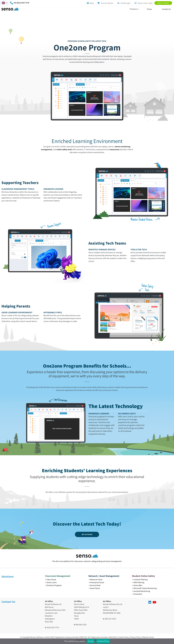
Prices (149, 9)
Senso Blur (138, 585)
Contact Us (166, 9)
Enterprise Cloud (97, 582)
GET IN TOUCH (87, 534)
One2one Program (54, 585)
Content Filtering (141, 580)
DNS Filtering (139, 582)
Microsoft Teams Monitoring (145, 588)
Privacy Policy (136, 637)
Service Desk (95, 585)
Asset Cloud (95, 588)
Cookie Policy (124, 637)
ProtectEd (138, 594)
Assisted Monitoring (142, 591)
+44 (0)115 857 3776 (21, 3)
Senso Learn (52, 582)
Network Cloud (96, 580)
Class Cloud (51, 580)
